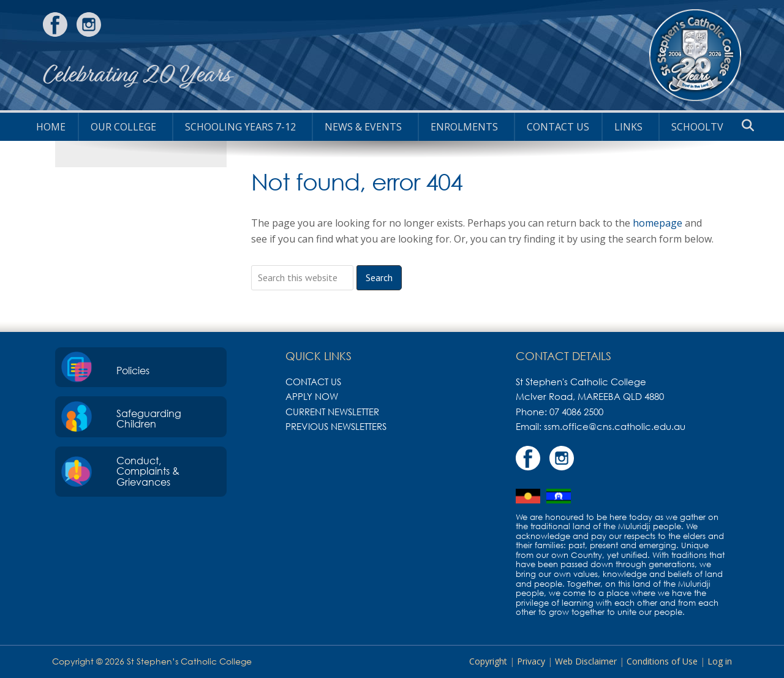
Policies (133, 371)
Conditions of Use (662, 661)
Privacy (531, 661)
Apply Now (312, 396)
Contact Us (558, 127)
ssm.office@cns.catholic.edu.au (615, 426)
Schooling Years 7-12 (240, 127)
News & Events (363, 127)
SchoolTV (697, 127)
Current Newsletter (332, 412)
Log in (720, 661)
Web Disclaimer (586, 661)
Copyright (488, 661)
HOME (51, 127)
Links (628, 127)
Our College (123, 127)
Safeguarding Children (149, 419)
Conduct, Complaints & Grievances (148, 471)
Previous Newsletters (336, 426)
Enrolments (464, 127)
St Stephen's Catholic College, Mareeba (695, 55)
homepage (658, 223)
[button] (748, 126)
